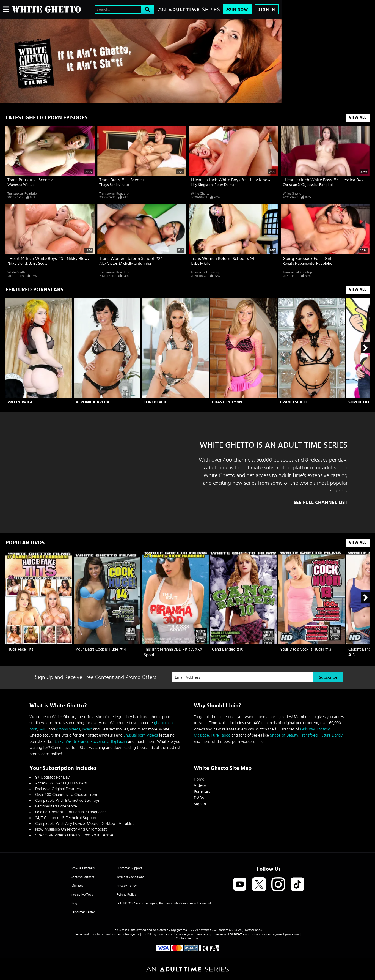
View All (358, 118)
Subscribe (328, 677)
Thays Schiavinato (114, 185)
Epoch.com (98, 934)
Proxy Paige (20, 402)
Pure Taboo (221, 735)
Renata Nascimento (299, 264)
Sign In (267, 9)
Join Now (237, 9)
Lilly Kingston (202, 185)
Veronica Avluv (93, 402)
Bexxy (58, 742)
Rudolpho (324, 264)
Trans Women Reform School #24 (131, 259)
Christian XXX (294, 185)
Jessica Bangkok (320, 185)
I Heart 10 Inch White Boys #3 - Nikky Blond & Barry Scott (62, 259)
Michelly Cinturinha (135, 264)
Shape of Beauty (284, 735)
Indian (87, 729)
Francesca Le (294, 402)
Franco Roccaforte (93, 742)
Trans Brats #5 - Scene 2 (30, 180)
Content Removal (188, 938)
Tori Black (155, 402)
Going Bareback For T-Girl (307, 259)
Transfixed (309, 735)
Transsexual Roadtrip (22, 193)
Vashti (71, 742)
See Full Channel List (321, 503)
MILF (43, 729)
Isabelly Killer (201, 264)
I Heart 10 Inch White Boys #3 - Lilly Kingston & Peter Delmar (248, 180)
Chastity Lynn (227, 402)
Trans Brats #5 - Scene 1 (122, 180)
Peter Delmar (225, 185)
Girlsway (308, 729)
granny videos (68, 729)
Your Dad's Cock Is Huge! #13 (306, 649)
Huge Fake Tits (20, 649)
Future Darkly (331, 735)
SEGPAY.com (240, 934)
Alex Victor (108, 264)
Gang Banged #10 (228, 649)
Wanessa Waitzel (21, 185)
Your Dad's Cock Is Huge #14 (101, 649)
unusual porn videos (141, 735)
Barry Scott (38, 264)
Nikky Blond (17, 264)
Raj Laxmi (119, 742)
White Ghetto (200, 193)
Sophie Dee (359, 402)
